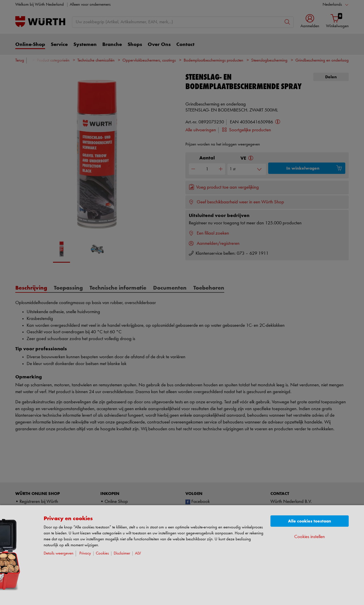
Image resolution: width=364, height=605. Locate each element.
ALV (138, 554)
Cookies (102, 554)
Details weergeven (59, 554)
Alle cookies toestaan (310, 521)
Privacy (85, 554)
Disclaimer (122, 554)
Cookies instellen (310, 537)
